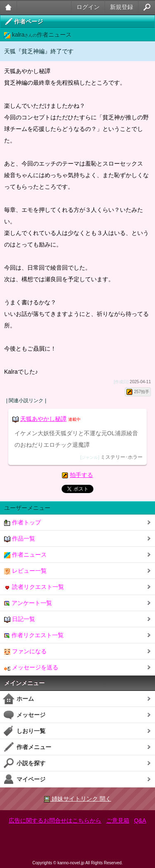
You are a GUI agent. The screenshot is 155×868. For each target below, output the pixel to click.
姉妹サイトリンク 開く (77, 799)
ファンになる (25, 651)
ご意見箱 (118, 821)
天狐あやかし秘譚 (43, 419)
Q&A (140, 821)
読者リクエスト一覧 (34, 587)
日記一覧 (20, 619)
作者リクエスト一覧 (34, 635)
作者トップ (23, 523)
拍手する (81, 475)
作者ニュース (25, 555)
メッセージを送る (31, 668)
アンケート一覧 (28, 603)
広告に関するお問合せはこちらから (55, 821)
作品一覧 (20, 539)
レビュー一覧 (25, 571)
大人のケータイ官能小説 (8, 7)
